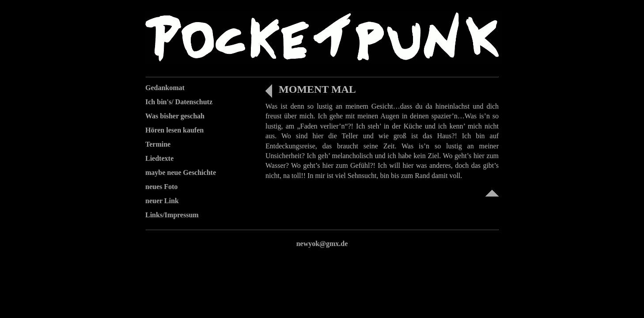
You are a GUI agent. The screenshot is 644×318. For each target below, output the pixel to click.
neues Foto (161, 187)
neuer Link (162, 201)
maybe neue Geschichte (181, 172)
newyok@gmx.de (322, 244)
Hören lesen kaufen (174, 130)
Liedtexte (159, 158)
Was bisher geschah (175, 116)
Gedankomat (165, 88)
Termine (158, 144)
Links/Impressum (172, 215)
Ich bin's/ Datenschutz (179, 102)
